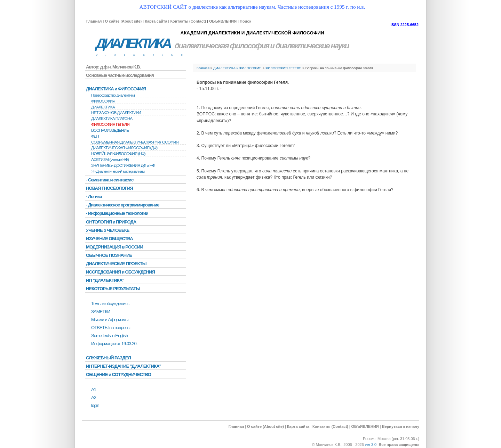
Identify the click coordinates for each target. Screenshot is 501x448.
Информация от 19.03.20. (114, 344)
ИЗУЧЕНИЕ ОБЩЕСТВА (109, 239)
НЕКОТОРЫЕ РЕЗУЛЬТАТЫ (113, 289)
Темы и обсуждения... (111, 304)
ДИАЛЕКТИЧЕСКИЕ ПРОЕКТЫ (116, 264)
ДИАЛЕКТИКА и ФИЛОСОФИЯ (237, 68)
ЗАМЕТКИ (101, 312)
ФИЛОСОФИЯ (103, 101)
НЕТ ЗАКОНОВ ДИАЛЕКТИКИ (116, 113)
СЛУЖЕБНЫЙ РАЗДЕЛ (108, 358)
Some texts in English (109, 336)
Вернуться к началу (401, 426)
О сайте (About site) (123, 21)
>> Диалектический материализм (118, 171)
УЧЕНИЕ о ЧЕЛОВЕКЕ (108, 230)
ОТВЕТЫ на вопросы (111, 328)
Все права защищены (399, 445)
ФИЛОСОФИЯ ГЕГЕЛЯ (284, 68)
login (95, 405)
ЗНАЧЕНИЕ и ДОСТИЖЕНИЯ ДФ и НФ (123, 165)
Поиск (245, 21)
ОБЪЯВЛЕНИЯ (223, 21)
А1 (94, 389)
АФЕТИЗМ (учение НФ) (110, 160)
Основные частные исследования (120, 75)
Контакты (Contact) (188, 21)
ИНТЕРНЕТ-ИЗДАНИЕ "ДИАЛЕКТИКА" (124, 366)
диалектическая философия (222, 46)
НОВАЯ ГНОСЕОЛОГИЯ (109, 188)
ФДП (95, 136)
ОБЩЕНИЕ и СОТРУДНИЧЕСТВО (118, 374)
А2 (94, 397)
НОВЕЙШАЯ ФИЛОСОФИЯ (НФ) (118, 154)
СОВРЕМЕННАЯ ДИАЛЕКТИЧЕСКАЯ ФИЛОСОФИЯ (135, 142)
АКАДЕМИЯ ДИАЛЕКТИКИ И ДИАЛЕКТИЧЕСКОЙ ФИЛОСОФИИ (252, 33)
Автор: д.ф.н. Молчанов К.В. (113, 67)
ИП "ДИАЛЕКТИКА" (105, 280)
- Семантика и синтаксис (110, 180)
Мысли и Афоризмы (110, 320)
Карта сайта (156, 21)
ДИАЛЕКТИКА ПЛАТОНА (112, 119)
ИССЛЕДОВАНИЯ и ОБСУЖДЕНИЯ (120, 272)
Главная (94, 21)
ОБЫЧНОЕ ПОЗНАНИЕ (109, 255)
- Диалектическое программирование (122, 205)
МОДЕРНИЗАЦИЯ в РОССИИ (114, 247)
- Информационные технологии (117, 213)
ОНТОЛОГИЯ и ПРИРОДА (111, 222)
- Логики (94, 197)
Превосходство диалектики (113, 95)
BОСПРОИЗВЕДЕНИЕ (110, 130)
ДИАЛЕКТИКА (133, 44)
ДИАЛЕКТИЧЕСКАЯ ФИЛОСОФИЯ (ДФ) (124, 148)
